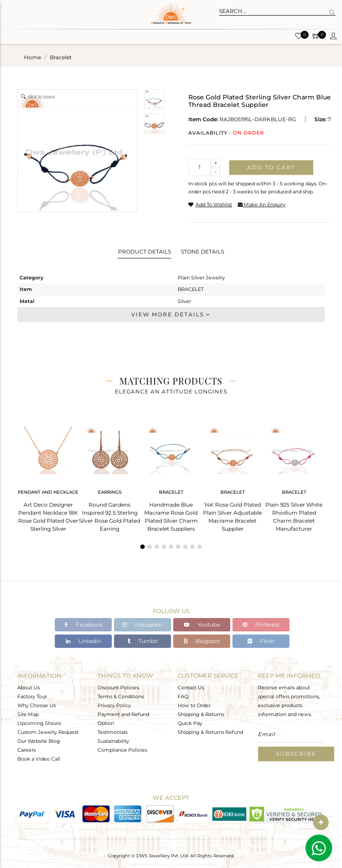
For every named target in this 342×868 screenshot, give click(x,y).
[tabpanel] (48, 476)
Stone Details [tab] (202, 252)
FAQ (183, 696)
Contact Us (191, 688)
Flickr (261, 641)
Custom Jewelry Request (48, 732)
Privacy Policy (114, 705)
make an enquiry (262, 205)
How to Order (194, 705)
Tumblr (143, 641)
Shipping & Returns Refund (210, 732)
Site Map (28, 714)
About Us (28, 688)
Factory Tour (32, 696)
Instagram (142, 624)
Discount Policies (118, 688)
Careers (26, 750)
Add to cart (271, 167)
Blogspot (202, 641)
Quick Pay (190, 723)
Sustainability (113, 741)
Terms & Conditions (121, 696)
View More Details (171, 314)
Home (33, 57)
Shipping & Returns (201, 714)
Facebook (83, 624)
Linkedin (83, 641)
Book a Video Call (39, 759)
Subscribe (296, 754)
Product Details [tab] (145, 252)
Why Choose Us (37, 705)
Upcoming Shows (39, 723)
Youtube (202, 624)
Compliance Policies (122, 750)
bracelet (61, 57)
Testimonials (112, 732)
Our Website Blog (39, 741)
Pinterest (261, 624)
